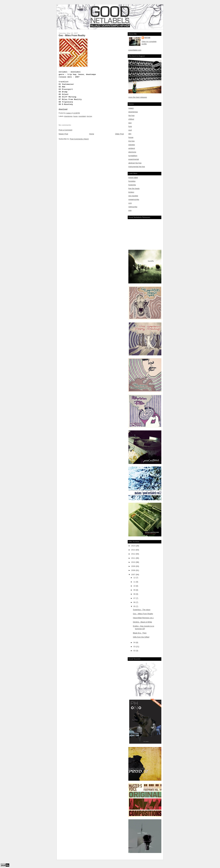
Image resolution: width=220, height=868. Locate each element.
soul (130, 130)
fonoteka (132, 181)
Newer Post (63, 134)
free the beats (134, 188)
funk (130, 126)
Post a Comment (65, 130)
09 (135, 590)
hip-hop (131, 115)
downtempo (68, 116)
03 (135, 647)
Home (92, 134)
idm (130, 134)
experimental (134, 159)
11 (135, 582)
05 (135, 606)
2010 (134, 562)
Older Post (119, 134)
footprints (132, 185)
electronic (132, 152)
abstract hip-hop (135, 163)
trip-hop (89, 116)
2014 (134, 546)
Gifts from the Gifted (141, 637)
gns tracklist (133, 196)
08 (135, 594)
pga (130, 210)
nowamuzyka (134, 199)
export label (133, 178)
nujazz (131, 108)
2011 (134, 558)
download (63, 109)
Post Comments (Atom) (79, 139)
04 (135, 642)
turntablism (133, 156)
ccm (130, 203)
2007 (134, 575)
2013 (134, 550)
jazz (130, 123)
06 (135, 602)
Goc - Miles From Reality (143, 614)
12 (135, 578)
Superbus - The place (142, 610)
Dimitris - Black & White (142, 622)
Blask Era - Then (140, 633)
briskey (131, 192)
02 (135, 651)
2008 (134, 570)
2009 (134, 566)
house (75, 116)
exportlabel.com (135, 50)
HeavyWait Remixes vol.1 (143, 618)
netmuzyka (133, 207)
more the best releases (138, 97)
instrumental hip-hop (137, 167)
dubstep (132, 145)
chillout (131, 119)
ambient (132, 148)
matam (147, 38)
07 (135, 598)
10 (135, 586)
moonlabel (82, 116)
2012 (134, 554)
